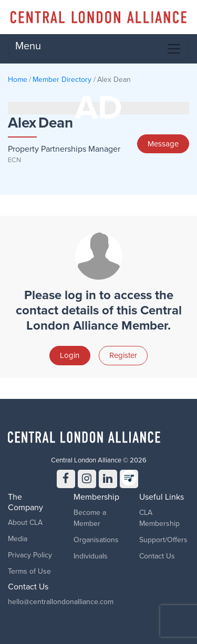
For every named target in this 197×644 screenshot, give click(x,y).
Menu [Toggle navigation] (98, 48)
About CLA (25, 522)
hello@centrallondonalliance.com (61, 602)
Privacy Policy (30, 555)
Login (70, 355)
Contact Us (157, 556)
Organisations (96, 540)
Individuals (91, 556)
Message (163, 144)
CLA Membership (159, 518)
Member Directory (62, 80)
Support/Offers (163, 540)
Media (18, 539)
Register (123, 355)
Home (18, 80)
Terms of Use (29, 571)
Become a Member (90, 518)
